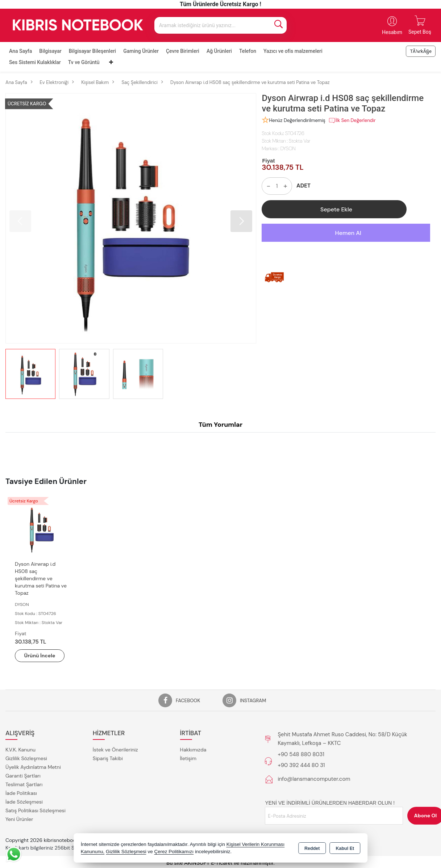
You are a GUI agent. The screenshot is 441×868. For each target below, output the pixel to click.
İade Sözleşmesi (24, 802)
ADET (303, 186)
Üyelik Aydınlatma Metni (33, 767)
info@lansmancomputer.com (314, 779)
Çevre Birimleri (183, 51)
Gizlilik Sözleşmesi (26, 758)
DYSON (288, 148)
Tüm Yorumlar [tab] (220, 425)
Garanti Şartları (23, 776)
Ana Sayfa (20, 51)
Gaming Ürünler (141, 51)
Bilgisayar (50, 51)
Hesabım (392, 32)
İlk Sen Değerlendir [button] (352, 121)
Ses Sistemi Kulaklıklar (35, 62)
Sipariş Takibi (108, 758)
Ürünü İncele (40, 656)
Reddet (312, 848)
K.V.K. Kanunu (20, 750)
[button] (241, 221)
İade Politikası (21, 793)
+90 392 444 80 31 (301, 765)
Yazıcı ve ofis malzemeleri (293, 51)
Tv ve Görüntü (84, 62)
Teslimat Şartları (24, 784)
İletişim (188, 758)
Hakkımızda (193, 750)
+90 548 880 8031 (301, 754)
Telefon (248, 51)
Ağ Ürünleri (219, 51)
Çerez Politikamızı (174, 852)
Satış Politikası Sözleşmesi (36, 810)
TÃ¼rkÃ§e (421, 51)
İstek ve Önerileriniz (115, 750)
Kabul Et (345, 848)
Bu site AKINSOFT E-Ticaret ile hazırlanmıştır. (220, 863)
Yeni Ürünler (19, 819)
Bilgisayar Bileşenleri (92, 51)
